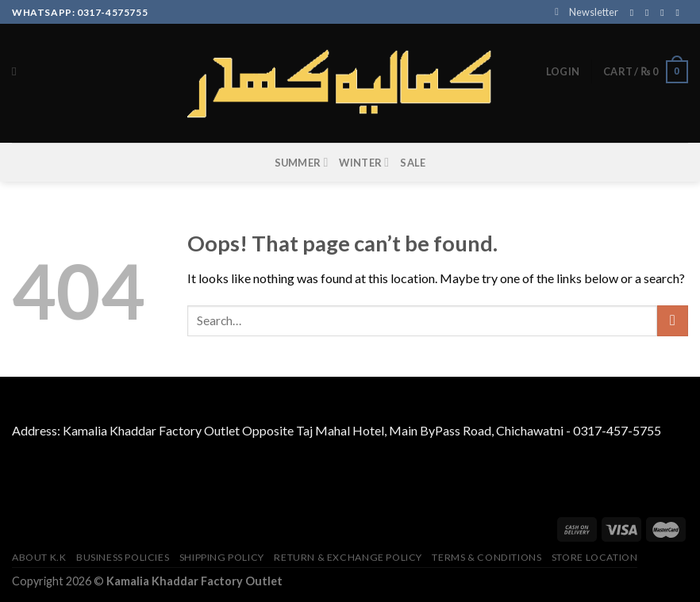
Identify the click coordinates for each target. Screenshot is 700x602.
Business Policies (123, 557)
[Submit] (673, 321)
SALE (413, 163)
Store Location (595, 557)
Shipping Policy (222, 557)
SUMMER (302, 162)
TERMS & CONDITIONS (487, 557)
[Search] (18, 71)
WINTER (364, 162)
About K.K (39, 557)
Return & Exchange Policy (348, 557)
